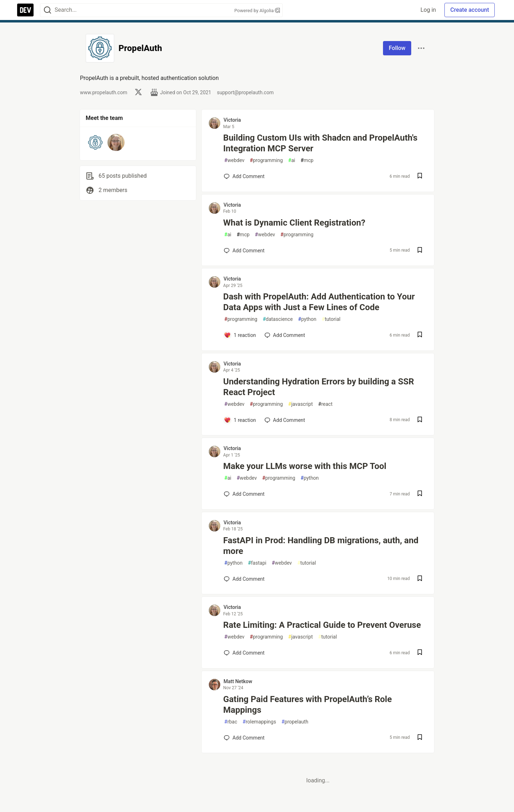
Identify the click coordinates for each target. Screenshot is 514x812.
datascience (278, 319)
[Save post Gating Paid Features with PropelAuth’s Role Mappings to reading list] (420, 738)
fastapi (257, 563)
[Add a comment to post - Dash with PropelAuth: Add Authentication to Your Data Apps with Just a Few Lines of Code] (240, 335)
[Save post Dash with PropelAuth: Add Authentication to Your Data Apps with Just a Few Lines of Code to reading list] (420, 335)
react (325, 404)
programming (266, 160)
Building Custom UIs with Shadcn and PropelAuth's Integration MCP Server (320, 143)
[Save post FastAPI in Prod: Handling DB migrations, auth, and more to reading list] (420, 579)
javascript (300, 404)
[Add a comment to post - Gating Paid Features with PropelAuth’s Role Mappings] (244, 738)
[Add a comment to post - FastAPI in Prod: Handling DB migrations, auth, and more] (244, 579)
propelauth (295, 722)
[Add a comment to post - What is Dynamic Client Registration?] (244, 251)
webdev (234, 160)
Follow (397, 48)
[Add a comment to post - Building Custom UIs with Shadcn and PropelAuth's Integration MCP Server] (244, 176)
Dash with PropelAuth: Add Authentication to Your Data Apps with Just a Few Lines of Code (319, 302)
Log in (428, 10)
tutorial (331, 319)
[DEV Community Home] (25, 10)
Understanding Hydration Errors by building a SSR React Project (318, 387)
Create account (470, 10)
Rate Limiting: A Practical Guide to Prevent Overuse (322, 625)
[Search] (47, 10)
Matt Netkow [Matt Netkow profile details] (238, 681)
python (307, 319)
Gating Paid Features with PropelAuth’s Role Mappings (307, 705)
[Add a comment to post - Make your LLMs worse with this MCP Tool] (244, 494)
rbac (231, 722)
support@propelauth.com (245, 92)
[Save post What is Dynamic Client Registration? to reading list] (420, 251)
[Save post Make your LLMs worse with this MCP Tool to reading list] (420, 494)
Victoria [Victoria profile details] (232, 120)
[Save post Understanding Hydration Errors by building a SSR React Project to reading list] (420, 420)
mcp (307, 160)
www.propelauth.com (104, 92)
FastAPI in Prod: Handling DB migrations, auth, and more (321, 546)
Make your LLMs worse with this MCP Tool (305, 466)
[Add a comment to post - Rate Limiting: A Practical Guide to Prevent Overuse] (244, 653)
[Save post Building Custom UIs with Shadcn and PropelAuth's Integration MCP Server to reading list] (420, 176)
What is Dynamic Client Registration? (294, 223)
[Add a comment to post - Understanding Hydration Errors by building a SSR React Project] (240, 420)
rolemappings (259, 722)
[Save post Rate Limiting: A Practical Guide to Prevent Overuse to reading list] (420, 653)
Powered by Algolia (257, 11)
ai (292, 160)
